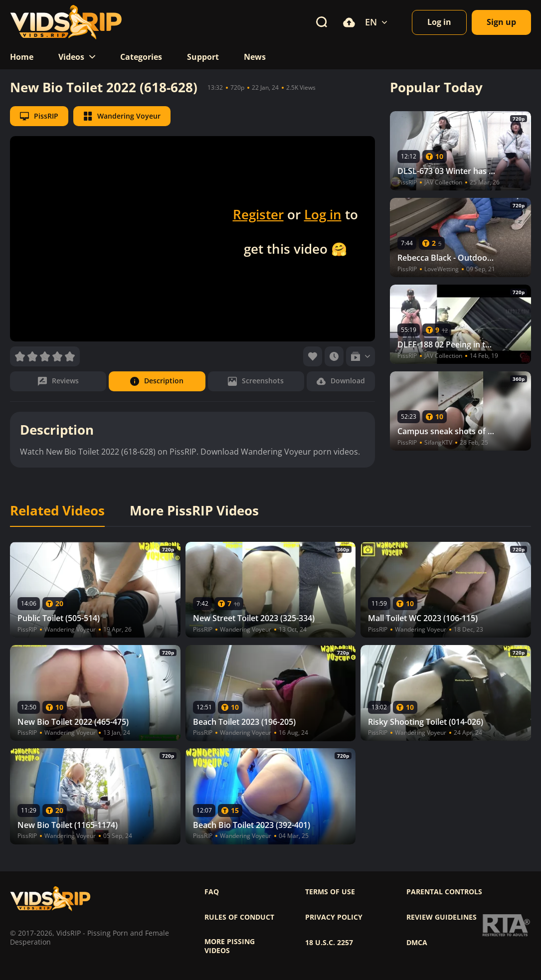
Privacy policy (334, 917)
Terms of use (330, 892)
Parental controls (444, 892)
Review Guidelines (442, 917)
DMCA (417, 943)
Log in (323, 214)
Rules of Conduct (239, 917)
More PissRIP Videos (194, 511)
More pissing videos (230, 946)
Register (258, 214)
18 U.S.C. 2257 (329, 943)
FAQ (212, 892)
